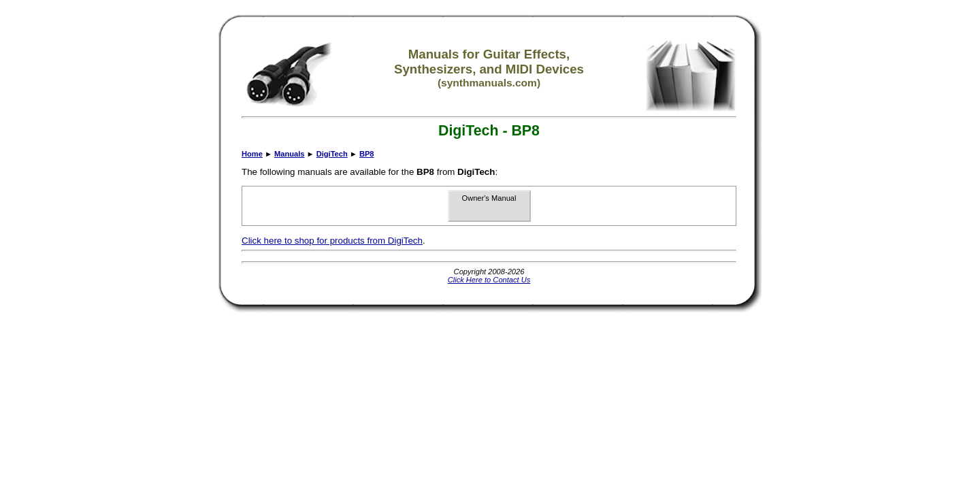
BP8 (367, 154)
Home (252, 154)
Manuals (289, 154)
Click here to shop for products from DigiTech (332, 241)
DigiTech (332, 154)
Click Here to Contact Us (489, 280)
